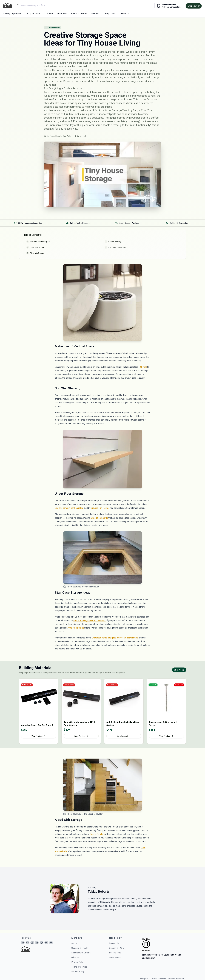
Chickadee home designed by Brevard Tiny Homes (115, 638)
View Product (39, 736)
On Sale (49, 14)
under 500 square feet (104, 52)
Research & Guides (79, 14)
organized (106, 107)
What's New (62, 14)
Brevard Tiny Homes (100, 508)
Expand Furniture (97, 834)
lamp (56, 121)
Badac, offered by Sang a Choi (129, 110)
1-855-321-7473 (169, 5)
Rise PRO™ (96, 14)
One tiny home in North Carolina (69, 508)
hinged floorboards (99, 518)
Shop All (179, 670)
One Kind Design (76, 628)
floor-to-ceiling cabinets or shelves (89, 620)
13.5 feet (143, 367)
